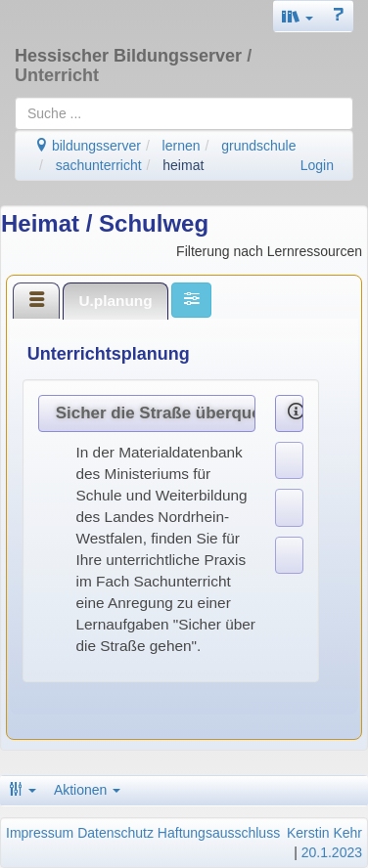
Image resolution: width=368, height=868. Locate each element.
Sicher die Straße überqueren (156, 413)
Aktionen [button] (87, 790)
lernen (182, 146)
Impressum (40, 833)
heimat (183, 165)
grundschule (258, 146)
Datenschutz (115, 833)
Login (317, 165)
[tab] (36, 300)
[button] (298, 16)
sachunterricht (99, 165)
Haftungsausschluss (219, 833)
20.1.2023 (332, 852)
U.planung (115, 301)
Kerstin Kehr (324, 833)
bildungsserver (88, 146)
